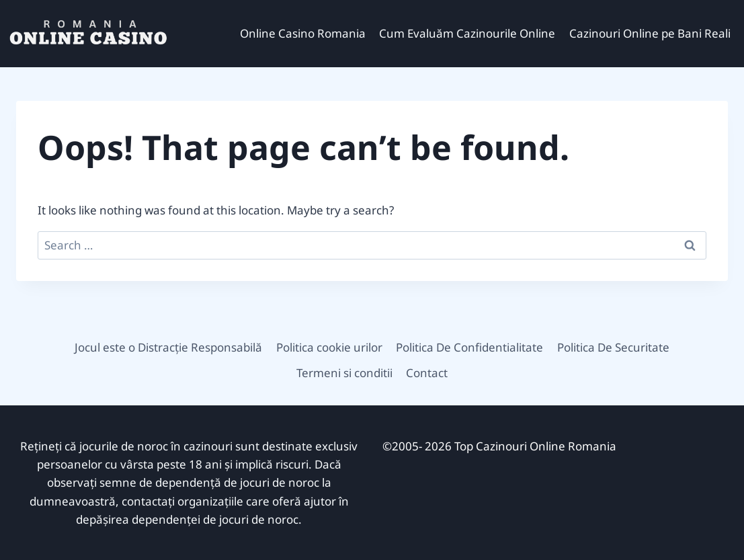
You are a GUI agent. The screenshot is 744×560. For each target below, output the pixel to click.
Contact (427, 373)
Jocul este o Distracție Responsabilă (168, 347)
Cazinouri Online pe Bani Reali (650, 33)
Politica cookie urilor (329, 347)
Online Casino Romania (303, 33)
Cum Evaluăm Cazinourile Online (467, 33)
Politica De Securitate (613, 347)
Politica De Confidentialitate (469, 347)
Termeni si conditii (344, 373)
